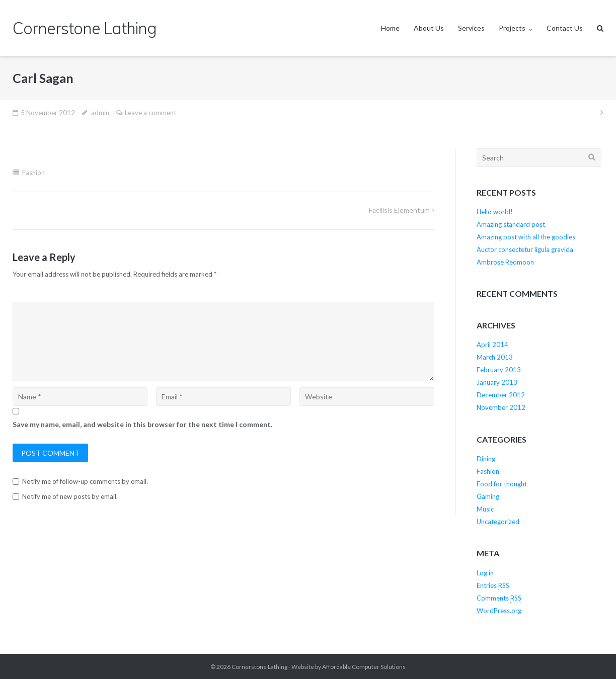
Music (485, 509)
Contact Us (565, 28)
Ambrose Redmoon (505, 262)
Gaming (488, 496)
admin (100, 113)
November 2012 (501, 407)
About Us (429, 28)
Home (390, 28)
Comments (499, 598)
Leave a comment (150, 113)
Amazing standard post (511, 224)
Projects (512, 28)
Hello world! (495, 212)
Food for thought (502, 484)
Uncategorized (498, 522)
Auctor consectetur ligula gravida (525, 249)
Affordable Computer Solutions (364, 667)
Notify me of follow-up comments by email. (85, 481)
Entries (493, 586)
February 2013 (499, 370)
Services (471, 28)
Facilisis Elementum (399, 210)
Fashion (33, 173)
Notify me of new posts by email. (70, 496)
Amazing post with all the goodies (526, 237)
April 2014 (492, 345)
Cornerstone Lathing (259, 667)
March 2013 (495, 357)
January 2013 (497, 382)
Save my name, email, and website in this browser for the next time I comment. (142, 424)
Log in (485, 573)
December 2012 (501, 395)
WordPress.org (499, 611)
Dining (486, 459)
